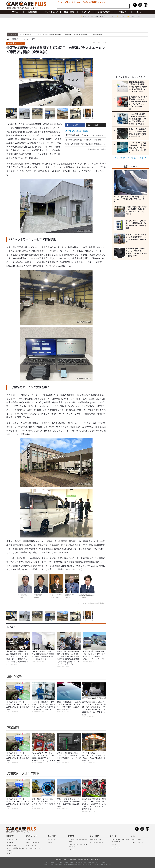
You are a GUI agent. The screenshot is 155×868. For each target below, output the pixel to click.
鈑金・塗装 (69, 12)
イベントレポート (138, 842)
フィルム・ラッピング (35, 848)
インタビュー (135, 16)
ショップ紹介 (104, 12)
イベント (140, 12)
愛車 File (68, 34)
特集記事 (122, 12)
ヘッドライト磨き (33, 842)
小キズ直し (53, 840)
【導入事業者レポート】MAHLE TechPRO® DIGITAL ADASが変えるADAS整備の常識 (98, 135)
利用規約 (73, 859)
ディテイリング (51, 12)
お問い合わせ (94, 859)
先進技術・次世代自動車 (23, 773)
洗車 (29, 840)
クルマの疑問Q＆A (81, 34)
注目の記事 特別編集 (78, 131)
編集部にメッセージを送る (97, 149)
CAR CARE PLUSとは (62, 859)
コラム (121, 16)
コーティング (32, 845)
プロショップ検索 (97, 842)
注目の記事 (33, 12)
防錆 (50, 842)
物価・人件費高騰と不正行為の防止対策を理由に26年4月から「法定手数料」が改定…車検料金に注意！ (105, 144)
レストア (86, 12)
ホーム (15, 12)
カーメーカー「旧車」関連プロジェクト (98, 16)
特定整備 (13, 727)
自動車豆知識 (97, 34)
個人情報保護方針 (83, 859)
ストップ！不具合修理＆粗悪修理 (49, 34)
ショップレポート (26, 34)
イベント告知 (136, 840)
